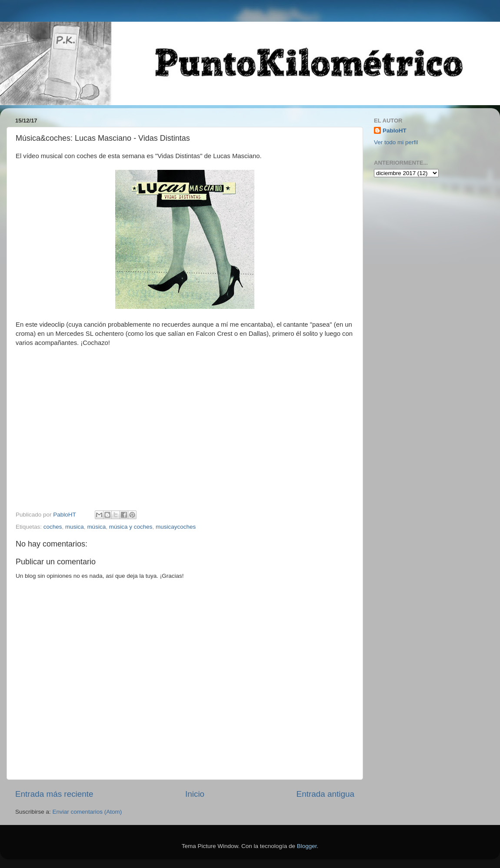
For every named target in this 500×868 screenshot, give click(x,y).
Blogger (307, 846)
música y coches (131, 527)
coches (53, 527)
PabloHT (395, 131)
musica (75, 527)
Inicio (195, 794)
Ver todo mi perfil (396, 142)
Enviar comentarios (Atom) (87, 812)
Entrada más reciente (54, 794)
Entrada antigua (325, 794)
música (96, 527)
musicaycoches (176, 527)
